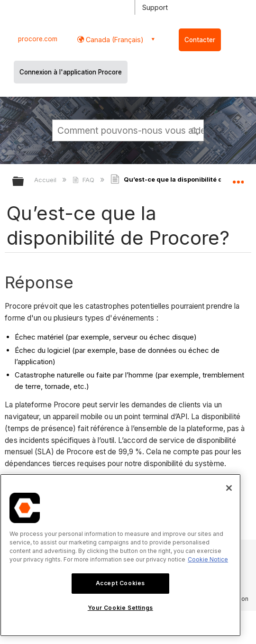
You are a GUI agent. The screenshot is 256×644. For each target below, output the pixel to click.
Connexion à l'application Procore (71, 72)
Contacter (200, 40)
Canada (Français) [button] (114, 40)
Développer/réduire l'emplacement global (238, 178)
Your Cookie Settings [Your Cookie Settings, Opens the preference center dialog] (120, 608)
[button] (195, 130)
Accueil (46, 180)
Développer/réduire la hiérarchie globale (24, 182)
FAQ (84, 180)
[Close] (229, 488)
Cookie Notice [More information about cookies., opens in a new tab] (208, 559)
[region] (120, 555)
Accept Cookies (120, 583)
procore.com (38, 39)
